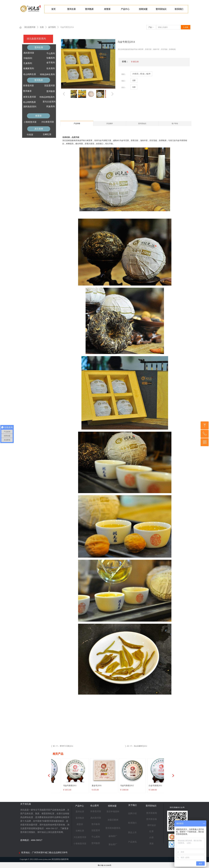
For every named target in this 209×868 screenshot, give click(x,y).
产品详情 (77, 124)
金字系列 (52, 27)
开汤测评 (110, 124)
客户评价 (175, 124)
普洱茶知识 (142, 124)
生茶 (42, 27)
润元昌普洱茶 (30, 27)
